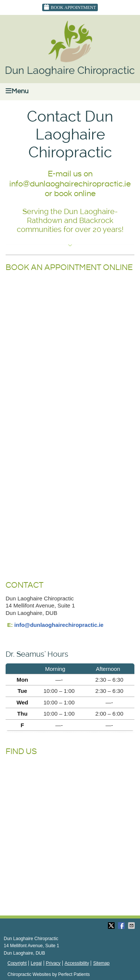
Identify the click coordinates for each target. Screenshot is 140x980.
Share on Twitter (112, 926)
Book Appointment (70, 7)
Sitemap (101, 963)
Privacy (53, 963)
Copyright (17, 963)
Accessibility (77, 963)
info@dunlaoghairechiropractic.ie (59, 625)
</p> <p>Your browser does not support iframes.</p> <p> (70, 428)
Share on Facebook (122, 926)
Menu (17, 91)
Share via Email (132, 926)
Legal (36, 963)
